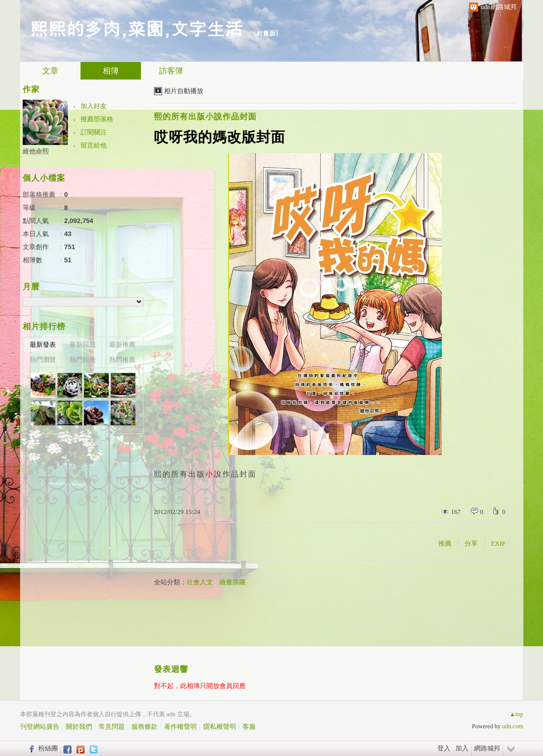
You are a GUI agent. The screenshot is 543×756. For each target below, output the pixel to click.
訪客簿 (171, 71)
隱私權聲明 (220, 727)
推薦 (445, 543)
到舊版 (266, 33)
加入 (462, 748)
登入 (444, 748)
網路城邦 (487, 748)
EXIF (498, 543)
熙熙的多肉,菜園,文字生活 (137, 28)
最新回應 (83, 345)
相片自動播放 (184, 91)
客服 (249, 727)
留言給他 (94, 145)
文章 (50, 71)
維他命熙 (36, 151)
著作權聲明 (180, 727)
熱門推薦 (122, 360)
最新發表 (43, 345)
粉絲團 (48, 748)
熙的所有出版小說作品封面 (205, 117)
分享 (471, 543)
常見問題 (112, 727)
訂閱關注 (94, 132)
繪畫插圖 (232, 582)
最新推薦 (122, 345)
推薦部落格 (97, 119)
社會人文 (200, 582)
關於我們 (79, 727)
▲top (516, 714)
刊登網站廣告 (40, 727)
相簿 (111, 71)
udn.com (513, 726)
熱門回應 (83, 360)
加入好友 (94, 106)
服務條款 (144, 727)
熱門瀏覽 (43, 360)
